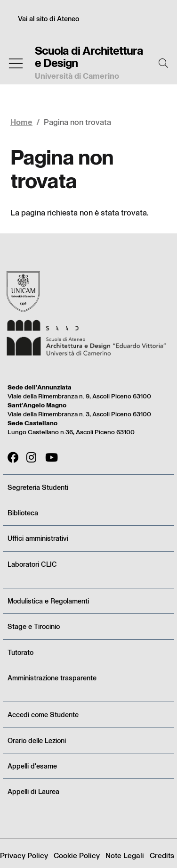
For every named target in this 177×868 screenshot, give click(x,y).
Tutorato (20, 652)
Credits (162, 855)
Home (21, 122)
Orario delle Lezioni (37, 740)
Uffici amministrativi (38, 538)
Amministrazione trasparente (52, 678)
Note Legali (125, 855)
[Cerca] (163, 63)
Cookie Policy (77, 855)
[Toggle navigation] (16, 63)
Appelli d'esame (32, 766)
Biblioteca (23, 513)
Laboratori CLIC (32, 564)
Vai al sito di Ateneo (48, 19)
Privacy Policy (24, 855)
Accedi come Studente (43, 715)
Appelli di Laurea (33, 791)
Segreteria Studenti (38, 487)
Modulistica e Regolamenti (48, 601)
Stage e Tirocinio (34, 626)
